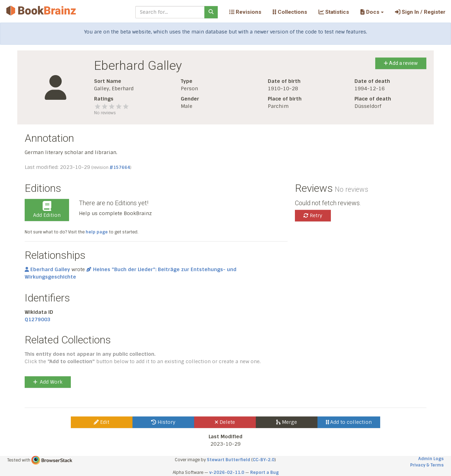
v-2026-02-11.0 (227, 472)
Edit (101, 422)
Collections (290, 12)
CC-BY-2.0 (264, 460)
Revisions (245, 12)
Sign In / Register (420, 12)
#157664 (120, 167)
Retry (313, 215)
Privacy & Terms (427, 465)
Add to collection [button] (349, 422)
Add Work (48, 382)
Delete (225, 422)
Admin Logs (431, 459)
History (163, 422)
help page (97, 232)
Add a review (401, 63)
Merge (287, 422)
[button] (372, 12)
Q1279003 (38, 319)
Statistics (334, 12)
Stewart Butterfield (228, 460)
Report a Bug (264, 472)
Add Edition (47, 210)
